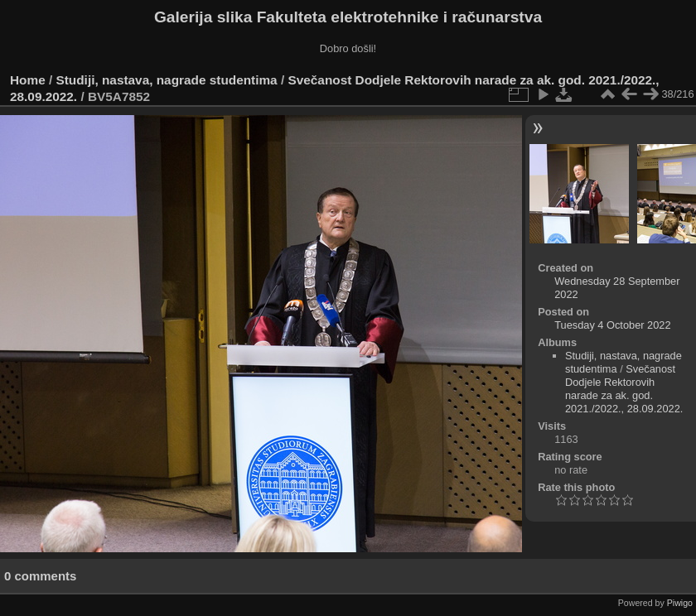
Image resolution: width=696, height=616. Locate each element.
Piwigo (680, 603)
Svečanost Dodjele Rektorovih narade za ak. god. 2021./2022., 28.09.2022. (624, 389)
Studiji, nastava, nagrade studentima (167, 80)
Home (28, 80)
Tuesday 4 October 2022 (612, 325)
